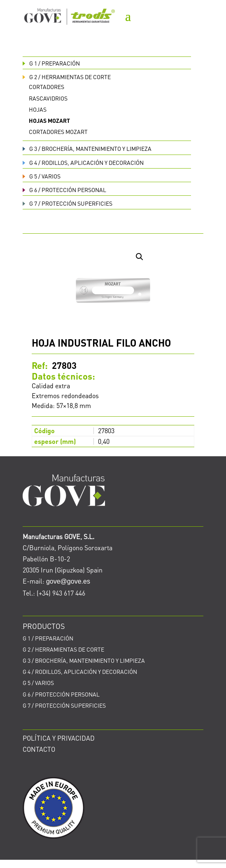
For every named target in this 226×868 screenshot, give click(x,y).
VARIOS (42, 176)
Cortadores (47, 87)
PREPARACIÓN (51, 63)
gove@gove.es (68, 581)
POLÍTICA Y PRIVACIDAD (59, 738)
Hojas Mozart (49, 120)
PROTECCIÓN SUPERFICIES (68, 203)
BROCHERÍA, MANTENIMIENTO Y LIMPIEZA (87, 148)
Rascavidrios (48, 98)
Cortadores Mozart (58, 131)
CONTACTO (39, 749)
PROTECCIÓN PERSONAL (64, 190)
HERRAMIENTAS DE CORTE (67, 77)
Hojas (38, 109)
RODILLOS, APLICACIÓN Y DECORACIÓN (83, 162)
